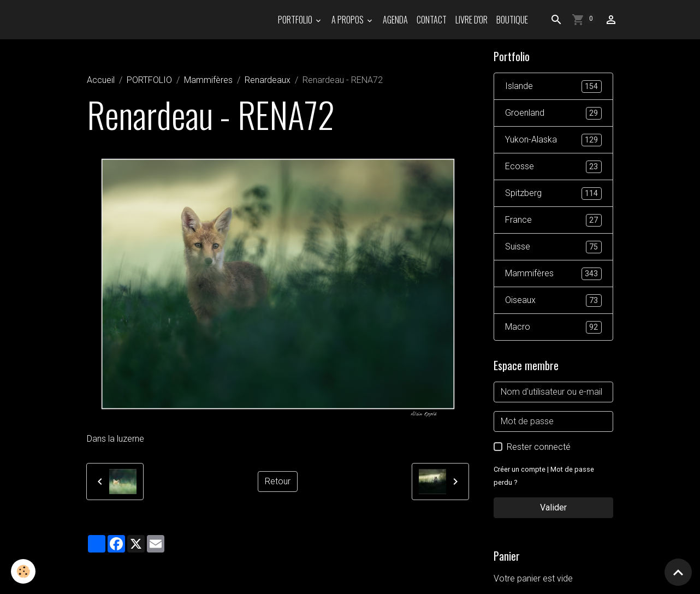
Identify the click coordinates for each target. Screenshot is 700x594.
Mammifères (208, 80)
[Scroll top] (678, 572)
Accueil (101, 80)
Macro (553, 327)
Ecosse (553, 167)
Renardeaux (268, 80)
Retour (278, 481)
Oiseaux (553, 301)
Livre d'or (471, 20)
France (553, 220)
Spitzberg (553, 194)
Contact (432, 20)
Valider (553, 507)
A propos (348, 20)
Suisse (553, 247)
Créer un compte (520, 469)
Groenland (553, 113)
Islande (553, 87)
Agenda (395, 20)
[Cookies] (23, 571)
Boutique (512, 20)
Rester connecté (539, 447)
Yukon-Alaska (553, 140)
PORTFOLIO (296, 20)
